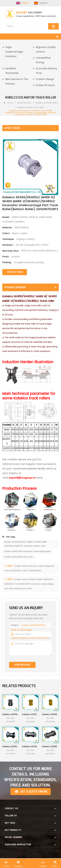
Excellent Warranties (12, 71)
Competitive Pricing (43, 60)
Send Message (22, 665)
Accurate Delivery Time (47, 71)
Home (8, 103)
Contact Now (15, 272)
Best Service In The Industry (17, 81)
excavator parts (24, 103)
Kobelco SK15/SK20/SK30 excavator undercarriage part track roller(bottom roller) (31, 715)
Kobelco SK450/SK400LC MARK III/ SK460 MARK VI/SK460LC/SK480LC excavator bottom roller (26, 544)
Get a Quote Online (34, 792)
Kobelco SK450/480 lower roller (19, 557)
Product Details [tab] (31, 287)
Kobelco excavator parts (47, 103)
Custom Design (45, 79)
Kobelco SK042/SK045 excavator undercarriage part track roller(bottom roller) (50, 715)
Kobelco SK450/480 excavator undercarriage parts (27, 551)
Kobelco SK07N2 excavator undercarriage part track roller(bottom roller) (11, 715)
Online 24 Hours (45, 85)
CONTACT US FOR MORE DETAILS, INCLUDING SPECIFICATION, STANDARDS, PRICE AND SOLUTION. (31, 777)
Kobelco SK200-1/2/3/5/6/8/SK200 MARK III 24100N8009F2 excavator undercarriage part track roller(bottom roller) (50, 747)
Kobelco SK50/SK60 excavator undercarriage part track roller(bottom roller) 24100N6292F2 (11, 747)
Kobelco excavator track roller (30, 107)
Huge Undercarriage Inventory (14, 52)
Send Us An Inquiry (31, 863)
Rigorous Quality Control (46, 49)
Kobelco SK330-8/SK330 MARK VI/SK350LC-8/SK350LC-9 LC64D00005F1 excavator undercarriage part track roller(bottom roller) (29, 584)
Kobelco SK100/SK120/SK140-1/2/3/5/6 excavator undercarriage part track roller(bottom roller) (31, 747)
